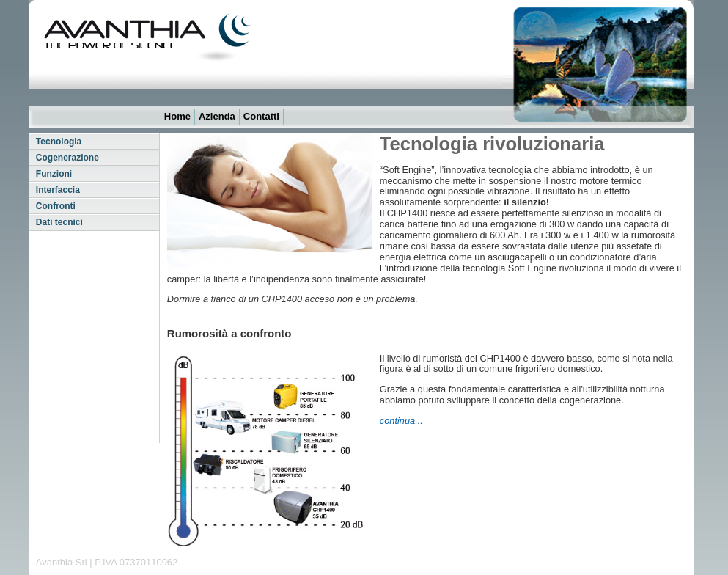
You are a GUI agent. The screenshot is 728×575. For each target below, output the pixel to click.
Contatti (261, 116)
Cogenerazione (67, 158)
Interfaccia (58, 190)
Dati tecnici (59, 222)
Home (177, 116)
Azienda (217, 116)
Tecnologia (59, 142)
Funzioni (54, 174)
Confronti (56, 206)
